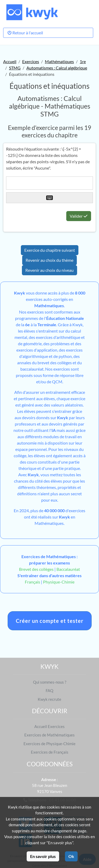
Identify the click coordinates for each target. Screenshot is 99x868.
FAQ (49, 690)
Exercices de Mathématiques (49, 735)
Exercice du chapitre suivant (50, 250)
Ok (71, 856)
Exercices (31, 61)
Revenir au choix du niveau (49, 270)
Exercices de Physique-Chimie (49, 744)
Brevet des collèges (37, 569)
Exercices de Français (50, 752)
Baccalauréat (68, 569)
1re (83, 61)
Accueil (10, 61)
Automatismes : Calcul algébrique (57, 68)
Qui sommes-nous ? (50, 682)
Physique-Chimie (59, 582)
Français (32, 582)
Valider (79, 216)
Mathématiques (59, 61)
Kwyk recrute (49, 699)
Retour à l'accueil (25, 33)
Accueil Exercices (49, 726)
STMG (15, 68)
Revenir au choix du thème (49, 260)
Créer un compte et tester (50, 621)
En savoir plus (43, 856)
